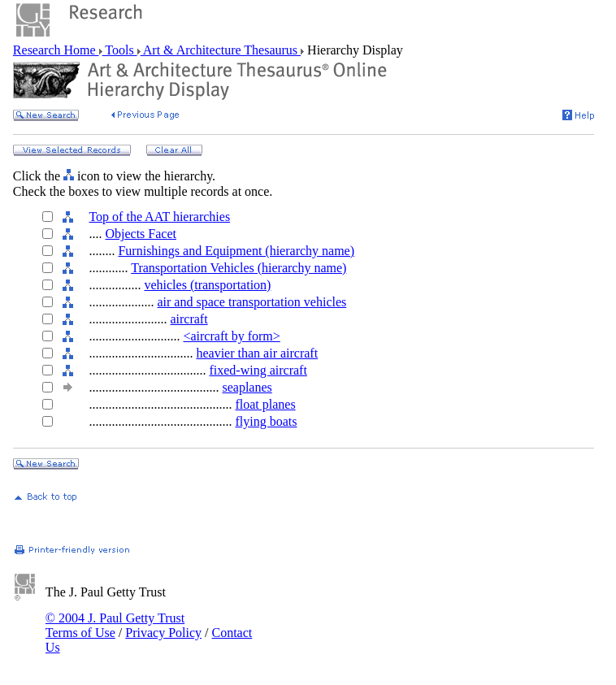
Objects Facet (141, 234)
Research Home (56, 50)
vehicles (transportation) (207, 285)
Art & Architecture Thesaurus (221, 50)
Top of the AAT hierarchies (159, 217)
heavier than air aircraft (257, 353)
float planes (265, 404)
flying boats (266, 421)
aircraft (189, 319)
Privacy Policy (163, 633)
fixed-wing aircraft (258, 370)
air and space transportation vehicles (252, 302)
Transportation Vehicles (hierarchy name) (239, 268)
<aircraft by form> (231, 336)
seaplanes (247, 387)
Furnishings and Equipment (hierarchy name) (236, 251)
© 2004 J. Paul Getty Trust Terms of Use (115, 625)
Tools (120, 50)
